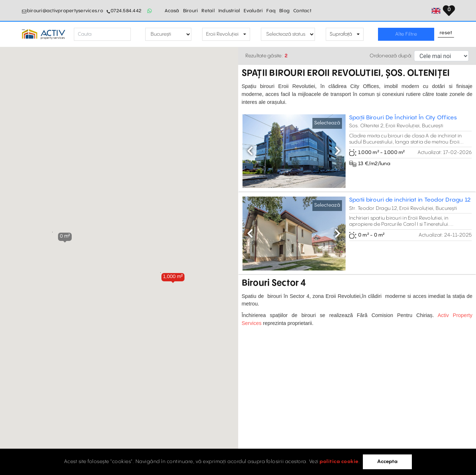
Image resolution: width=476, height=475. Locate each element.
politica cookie (339, 462)
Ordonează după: (391, 56)
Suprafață (341, 34)
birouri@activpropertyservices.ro (65, 11)
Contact (302, 11)
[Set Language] (450, 11)
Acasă (172, 11)
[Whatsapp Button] (150, 11)
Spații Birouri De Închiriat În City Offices (403, 118)
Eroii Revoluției (222, 34)
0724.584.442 (126, 11)
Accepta (387, 462)
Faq (271, 11)
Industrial (229, 11)
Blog (284, 11)
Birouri (191, 11)
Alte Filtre (406, 34)
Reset (446, 33)
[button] (173, 277)
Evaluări (253, 11)
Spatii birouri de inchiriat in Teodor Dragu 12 (410, 200)
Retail (208, 11)
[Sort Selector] (441, 56)
